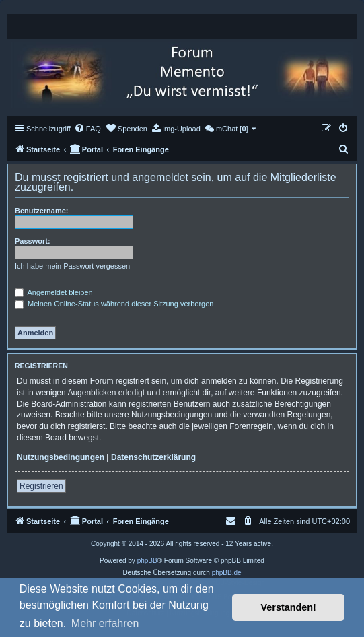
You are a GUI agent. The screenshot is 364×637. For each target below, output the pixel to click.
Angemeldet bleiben (54, 292)
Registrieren (41, 486)
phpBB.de (227, 573)
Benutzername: (41, 211)
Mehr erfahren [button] (105, 623)
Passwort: (33, 241)
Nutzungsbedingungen (61, 457)
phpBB (147, 561)
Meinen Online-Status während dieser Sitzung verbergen (114, 304)
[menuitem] (87, 129)
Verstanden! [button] (289, 607)
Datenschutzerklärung (153, 457)
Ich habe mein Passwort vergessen (72, 266)
